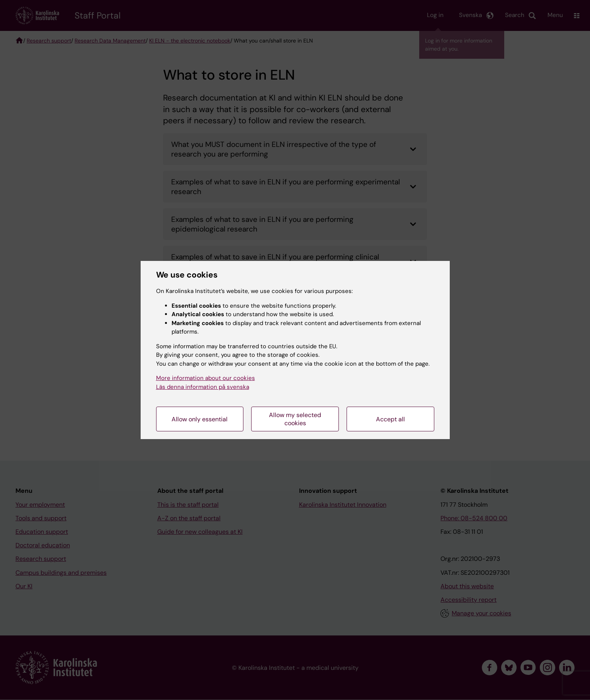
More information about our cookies (206, 378)
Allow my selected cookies (295, 419)
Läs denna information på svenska (203, 387)
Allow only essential (200, 419)
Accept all (390, 419)
